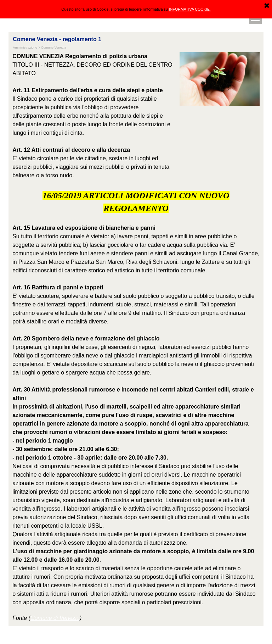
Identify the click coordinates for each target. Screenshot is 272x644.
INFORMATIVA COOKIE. (190, 9)
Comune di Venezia (55, 618)
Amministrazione (25, 48)
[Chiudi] (267, 6)
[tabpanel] (94, 116)
